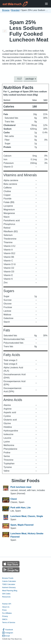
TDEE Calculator (9, 584)
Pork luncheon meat (21, 487)
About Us (6, 607)
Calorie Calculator (9, 581)
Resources (6, 597)
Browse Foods (8, 578)
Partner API (7, 604)
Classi (14, 499)
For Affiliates (7, 613)
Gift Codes (6, 594)
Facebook (8, 630)
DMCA (5, 619)
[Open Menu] (46, 4)
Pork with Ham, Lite (21, 508)
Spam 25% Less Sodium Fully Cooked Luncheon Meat (29, 31)
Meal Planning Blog (10, 591)
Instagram (8, 633)
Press (4, 610)
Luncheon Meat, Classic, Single (27, 516)
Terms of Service (9, 622)
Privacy (5, 616)
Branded (15, 10)
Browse (6, 10)
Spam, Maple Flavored (22, 525)
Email (6, 636)
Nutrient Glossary (9, 587)
